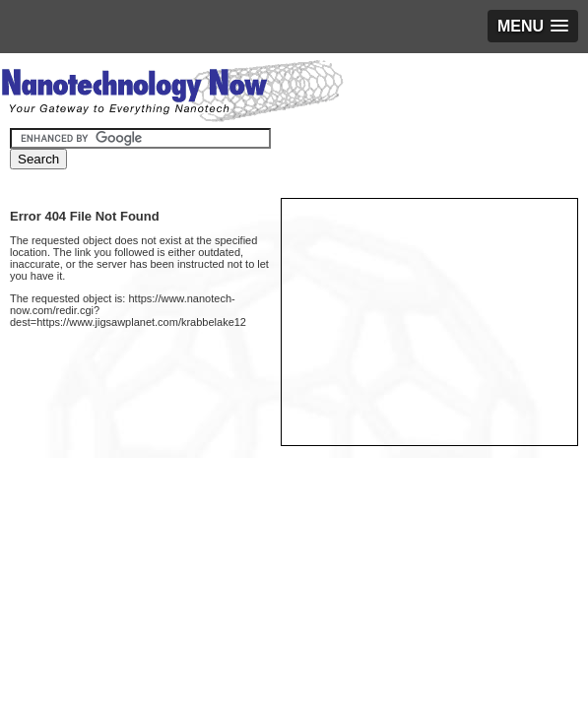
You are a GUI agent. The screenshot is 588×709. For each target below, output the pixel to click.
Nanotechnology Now (172, 94)
